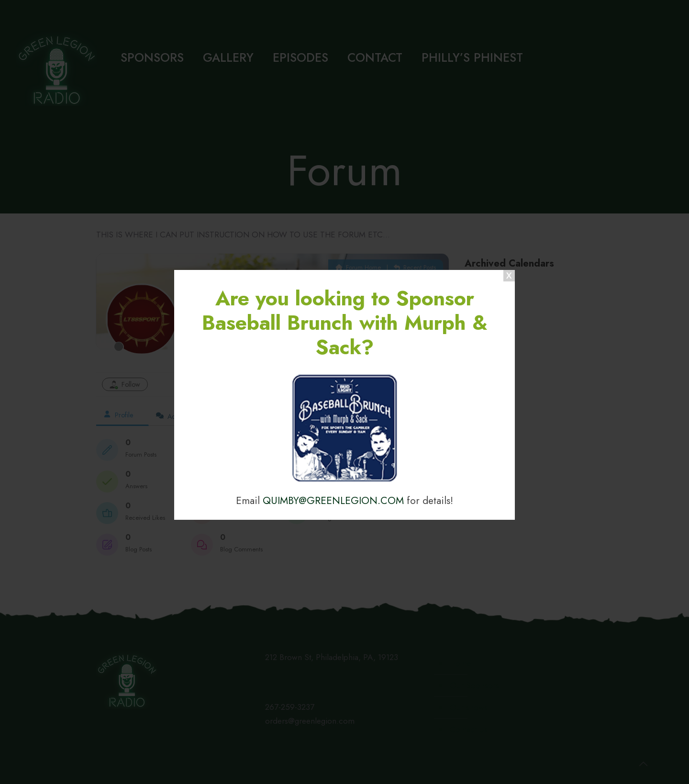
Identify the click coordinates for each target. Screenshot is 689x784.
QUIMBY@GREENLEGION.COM (333, 500)
